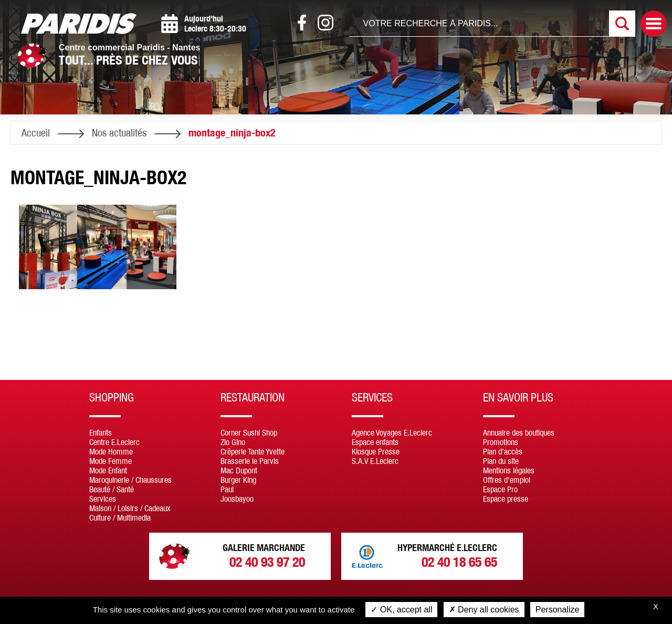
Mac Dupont (239, 470)
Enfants (101, 432)
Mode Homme (111, 451)
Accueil (36, 133)
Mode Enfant (108, 470)
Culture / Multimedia (120, 517)
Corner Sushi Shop (249, 432)
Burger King (238, 480)
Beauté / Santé (112, 489)
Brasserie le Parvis (250, 461)
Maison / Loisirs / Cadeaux (130, 508)
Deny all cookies (484, 610)
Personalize (558, 610)
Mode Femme (111, 461)
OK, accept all (401, 610)
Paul (227, 489)
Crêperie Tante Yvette (253, 451)
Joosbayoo (237, 499)
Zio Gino (233, 442)
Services (103, 499)
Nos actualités (119, 133)
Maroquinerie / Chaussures (130, 480)
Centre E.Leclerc (114, 442)
